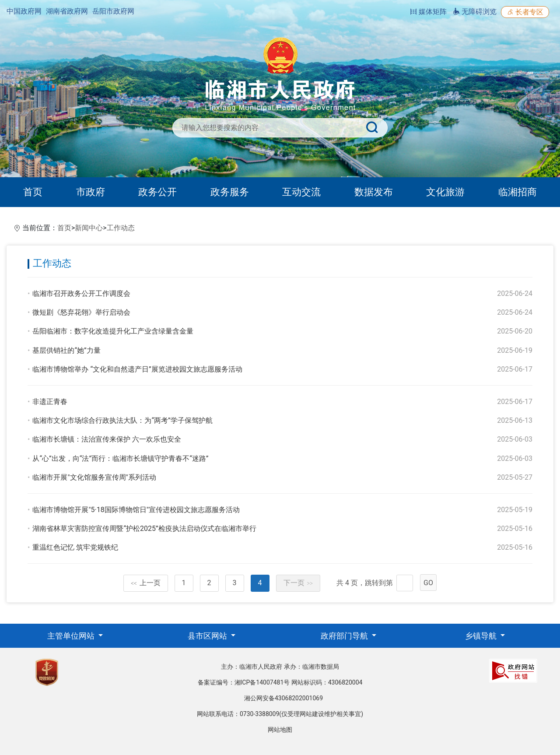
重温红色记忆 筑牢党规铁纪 (75, 547)
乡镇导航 (482, 636)
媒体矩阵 (428, 12)
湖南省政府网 (67, 11)
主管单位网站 (72, 636)
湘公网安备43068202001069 (283, 698)
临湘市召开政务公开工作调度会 (81, 293)
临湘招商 (518, 192)
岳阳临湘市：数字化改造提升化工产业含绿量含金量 (113, 331)
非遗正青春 (50, 402)
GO (428, 583)
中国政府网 (24, 11)
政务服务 (230, 192)
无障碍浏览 (475, 12)
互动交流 (301, 192)
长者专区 (525, 12)
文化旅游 (445, 192)
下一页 (298, 583)
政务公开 (157, 192)
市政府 (91, 192)
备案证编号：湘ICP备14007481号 (244, 682)
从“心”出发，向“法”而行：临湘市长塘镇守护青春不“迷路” (120, 458)
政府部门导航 (345, 636)
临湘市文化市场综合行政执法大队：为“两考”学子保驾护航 (122, 420)
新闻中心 (89, 228)
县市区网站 (208, 636)
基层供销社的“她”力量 (66, 350)
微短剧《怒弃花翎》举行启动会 (81, 312)
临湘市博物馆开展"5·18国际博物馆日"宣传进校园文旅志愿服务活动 (136, 510)
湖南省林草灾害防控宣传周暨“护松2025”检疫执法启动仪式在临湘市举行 (144, 528)
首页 (33, 192)
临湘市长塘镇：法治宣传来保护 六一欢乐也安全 (107, 439)
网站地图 (280, 730)
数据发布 (374, 192)
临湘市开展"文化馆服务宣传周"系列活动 (94, 477)
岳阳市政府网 (113, 11)
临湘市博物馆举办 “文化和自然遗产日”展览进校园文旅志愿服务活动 (137, 369)
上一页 (146, 583)
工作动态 (121, 228)
